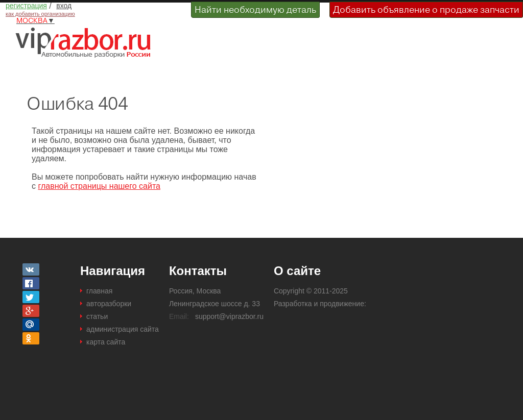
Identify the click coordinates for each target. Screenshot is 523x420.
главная (99, 291)
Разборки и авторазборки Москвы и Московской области (87, 42)
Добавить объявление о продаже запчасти (426, 9)
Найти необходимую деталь (255, 9)
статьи (97, 316)
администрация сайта (123, 329)
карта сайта (106, 342)
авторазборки (109, 304)
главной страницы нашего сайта (99, 186)
